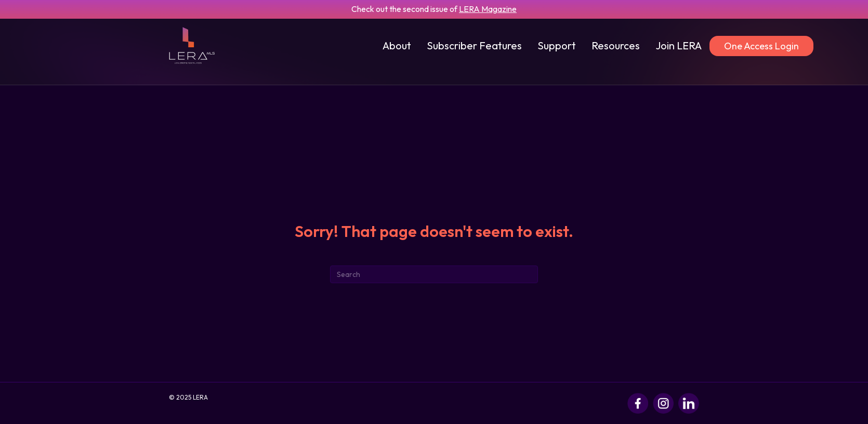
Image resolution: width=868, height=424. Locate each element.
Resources (616, 45)
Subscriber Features (474, 45)
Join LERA (679, 45)
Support (557, 45)
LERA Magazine (488, 9)
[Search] (434, 274)
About (397, 45)
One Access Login (761, 46)
